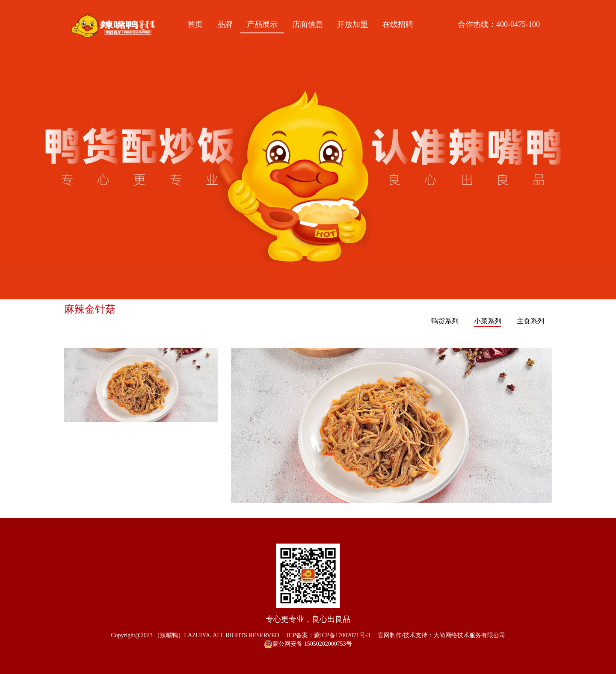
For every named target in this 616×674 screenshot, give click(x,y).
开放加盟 (352, 24)
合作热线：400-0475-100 (499, 24)
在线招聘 (398, 24)
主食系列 (530, 321)
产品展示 (262, 24)
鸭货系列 (445, 321)
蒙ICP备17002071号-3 (342, 635)
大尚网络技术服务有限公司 (469, 635)
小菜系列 (488, 321)
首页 (195, 24)
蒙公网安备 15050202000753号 (308, 644)
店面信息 (308, 24)
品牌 (225, 24)
